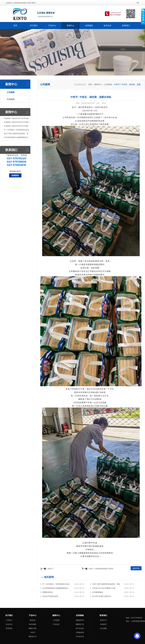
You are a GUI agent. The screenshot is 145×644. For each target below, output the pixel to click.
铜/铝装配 (33, 624)
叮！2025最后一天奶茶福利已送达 (16, 130)
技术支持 (107, 25)
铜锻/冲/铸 (33, 628)
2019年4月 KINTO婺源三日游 (104, 588)
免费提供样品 (48, 592)
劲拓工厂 (51, 569)
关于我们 (34, 25)
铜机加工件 (33, 636)
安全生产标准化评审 (50, 596)
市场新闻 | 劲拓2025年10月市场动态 (16, 123)
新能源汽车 (80, 620)
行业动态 (56, 624)
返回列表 (136, 568)
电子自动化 (80, 628)
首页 (15, 25)
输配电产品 (80, 624)
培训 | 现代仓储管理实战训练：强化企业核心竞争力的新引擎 (16, 134)
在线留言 (15, 175)
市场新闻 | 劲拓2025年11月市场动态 (16, 119)
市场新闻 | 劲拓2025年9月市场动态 (16, 126)
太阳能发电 (80, 632)
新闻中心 (71, 25)
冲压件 (33, 632)
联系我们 (126, 25)
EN (138, 3)
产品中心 (52, 25)
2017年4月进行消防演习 (102, 596)
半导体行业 (80, 636)
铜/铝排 (33, 620)
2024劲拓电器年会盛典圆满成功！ (17, 137)
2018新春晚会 (98, 592)
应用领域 (89, 25)
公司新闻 (108, 84)
